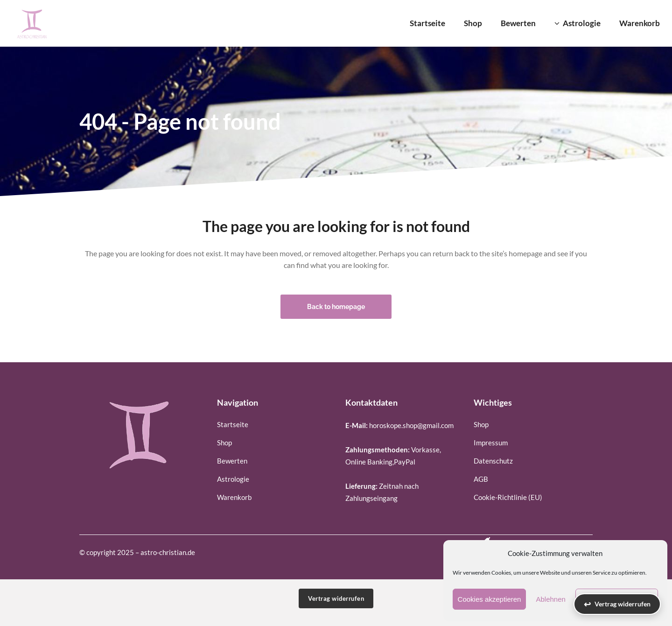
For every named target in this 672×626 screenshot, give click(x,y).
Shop (224, 443)
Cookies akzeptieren (490, 599)
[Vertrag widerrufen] (617, 604)
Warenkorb (234, 497)
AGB (481, 479)
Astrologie (233, 479)
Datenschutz (493, 461)
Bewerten (232, 461)
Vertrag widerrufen (336, 598)
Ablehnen (550, 599)
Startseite (233, 424)
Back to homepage (336, 307)
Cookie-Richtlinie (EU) (508, 497)
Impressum (491, 443)
